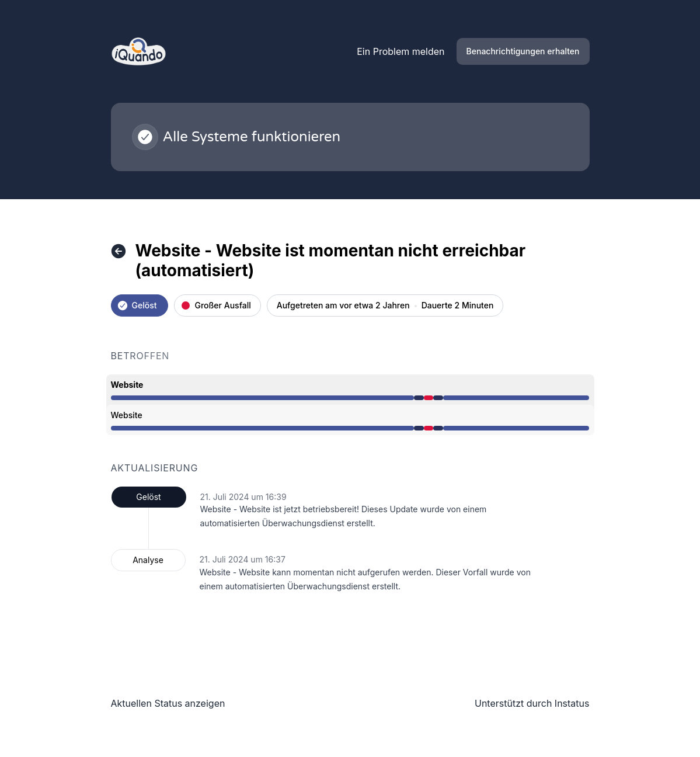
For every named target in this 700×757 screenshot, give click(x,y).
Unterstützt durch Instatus (532, 703)
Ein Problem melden (401, 51)
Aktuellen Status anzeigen (168, 703)
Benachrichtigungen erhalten (523, 51)
